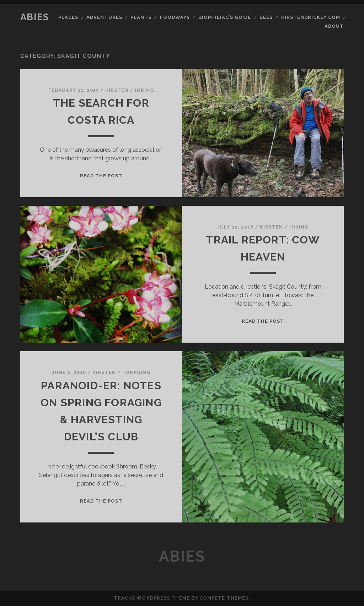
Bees (266, 17)
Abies (35, 17)
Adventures (104, 17)
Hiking (144, 90)
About (334, 26)
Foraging (136, 372)
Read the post (101, 176)
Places (68, 17)
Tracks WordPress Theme (152, 598)
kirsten (117, 90)
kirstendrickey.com (311, 17)
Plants (141, 17)
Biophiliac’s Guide (225, 17)
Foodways (175, 17)
